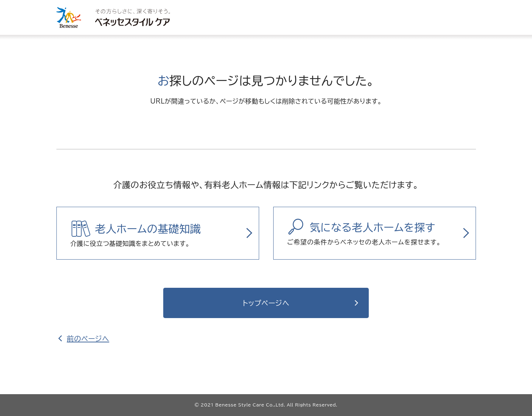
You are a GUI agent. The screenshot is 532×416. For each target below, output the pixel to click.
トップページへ (266, 303)
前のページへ (88, 339)
